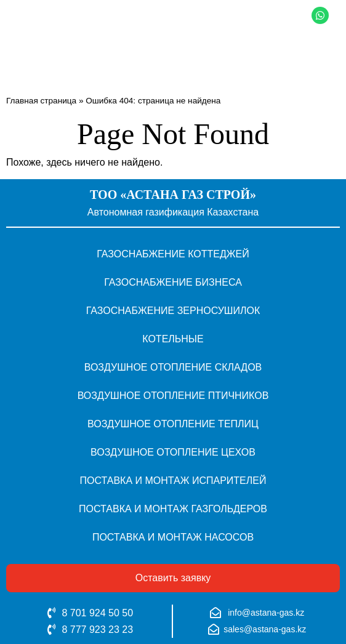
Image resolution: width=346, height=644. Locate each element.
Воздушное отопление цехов (173, 452)
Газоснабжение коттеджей (173, 254)
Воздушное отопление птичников (173, 396)
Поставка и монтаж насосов (173, 537)
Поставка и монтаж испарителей (173, 481)
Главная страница (41, 101)
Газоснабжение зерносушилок (173, 311)
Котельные (173, 339)
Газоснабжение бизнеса (173, 282)
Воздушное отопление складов (173, 367)
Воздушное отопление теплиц (173, 424)
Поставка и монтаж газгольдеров (173, 509)
